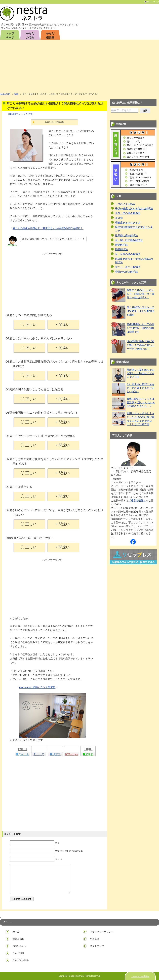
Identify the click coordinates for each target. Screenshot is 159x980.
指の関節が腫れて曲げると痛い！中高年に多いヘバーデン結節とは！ (141, 345)
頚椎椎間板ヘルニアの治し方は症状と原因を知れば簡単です (141, 328)
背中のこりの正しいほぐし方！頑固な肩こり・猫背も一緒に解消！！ (141, 294)
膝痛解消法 (121, 249)
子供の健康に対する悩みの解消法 (134, 209)
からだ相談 (18, 953)
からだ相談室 (50, 36)
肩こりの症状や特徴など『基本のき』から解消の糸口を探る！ (48, 228)
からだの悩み (30, 36)
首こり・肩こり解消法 (128, 267)
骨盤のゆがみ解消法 (126, 272)
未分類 (119, 218)
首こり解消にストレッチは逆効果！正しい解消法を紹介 (141, 311)
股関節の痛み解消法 (126, 236)
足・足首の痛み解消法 (128, 254)
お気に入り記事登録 (54, 122)
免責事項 (95, 939)
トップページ (10, 36)
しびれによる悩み (125, 204)
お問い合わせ (20, 946)
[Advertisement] (79, 67)
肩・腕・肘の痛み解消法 (129, 240)
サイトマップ (97, 946)
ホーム (16, 932)
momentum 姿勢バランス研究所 (37, 687)
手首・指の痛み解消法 (128, 213)
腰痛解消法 (121, 245)
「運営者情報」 (137, 501)
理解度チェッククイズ (21, 114)
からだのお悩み (21, 960)
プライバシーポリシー (102, 932)
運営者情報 (18, 939)
